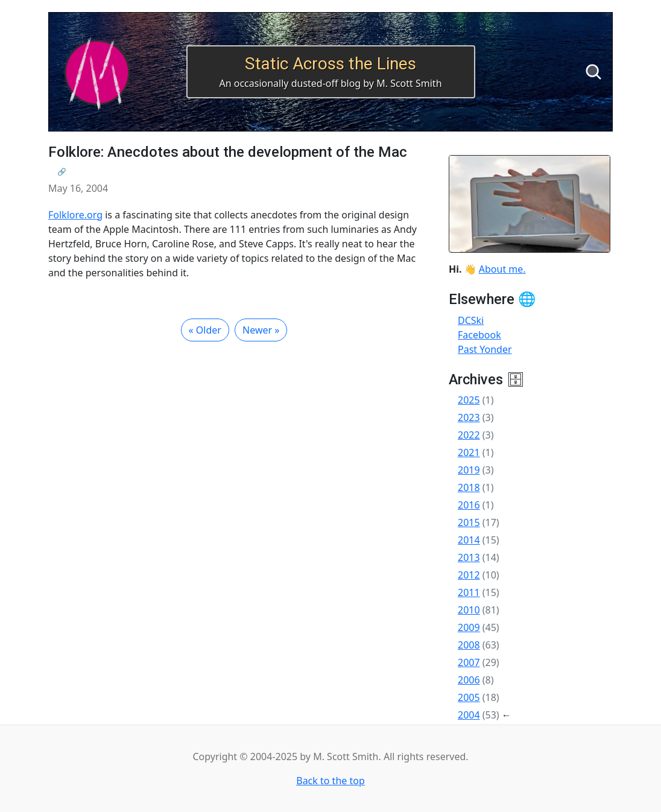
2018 (469, 487)
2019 (469, 470)
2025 (469, 400)
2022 (469, 435)
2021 (469, 452)
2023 (469, 417)
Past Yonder (485, 349)
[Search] (593, 72)
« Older (205, 330)
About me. (502, 269)
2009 (469, 627)
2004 (469, 715)
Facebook (479, 335)
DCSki (471, 320)
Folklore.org (75, 215)
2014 (469, 540)
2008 (469, 645)
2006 (469, 680)
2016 (469, 505)
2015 (469, 522)
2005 (469, 697)
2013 (469, 557)
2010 (469, 610)
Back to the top (330, 781)
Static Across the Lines (330, 64)
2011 (469, 592)
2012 (469, 575)
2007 (469, 662)
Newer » (261, 330)
